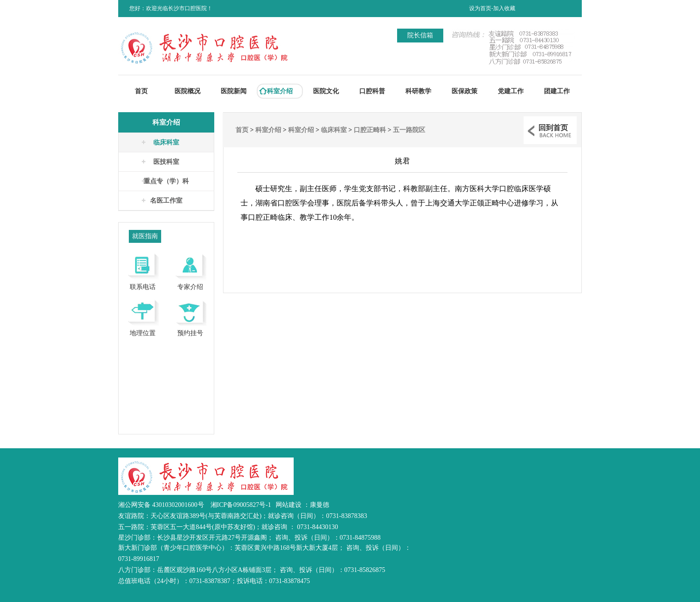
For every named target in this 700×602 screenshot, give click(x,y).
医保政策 (465, 91)
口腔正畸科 (370, 130)
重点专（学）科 (166, 181)
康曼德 (320, 505)
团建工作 (557, 91)
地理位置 (142, 316)
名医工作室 (166, 201)
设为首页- (481, 8)
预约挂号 (190, 316)
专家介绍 (190, 270)
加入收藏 (504, 8)
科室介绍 (280, 91)
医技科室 (166, 162)
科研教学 (418, 91)
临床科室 (166, 142)
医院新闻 (234, 91)
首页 (141, 91)
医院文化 (326, 91)
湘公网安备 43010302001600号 (161, 505)
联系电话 (142, 270)
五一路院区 (409, 130)
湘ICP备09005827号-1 (241, 505)
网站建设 (290, 505)
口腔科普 (372, 91)
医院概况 (187, 91)
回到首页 (553, 128)
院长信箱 (420, 35)
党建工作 (511, 91)
